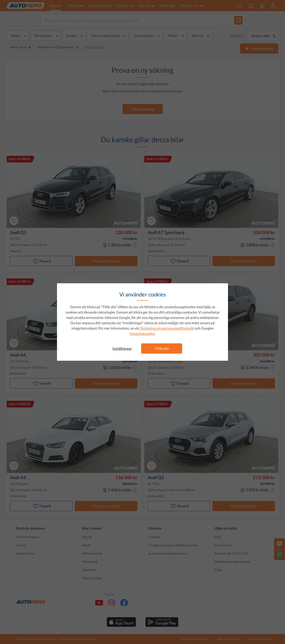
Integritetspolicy (142, 333)
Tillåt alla (162, 348)
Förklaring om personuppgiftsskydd (167, 328)
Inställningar (122, 348)
